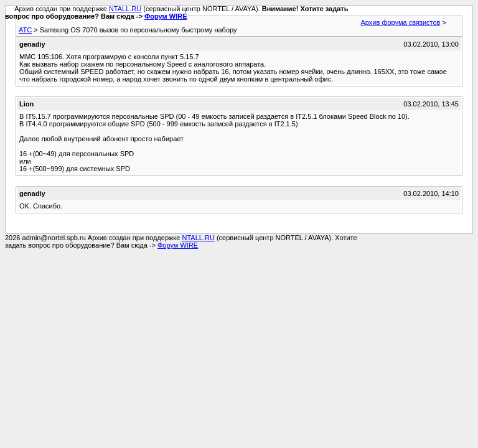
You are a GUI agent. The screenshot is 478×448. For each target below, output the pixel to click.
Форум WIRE (166, 16)
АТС (25, 30)
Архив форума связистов (401, 22)
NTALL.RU (125, 9)
